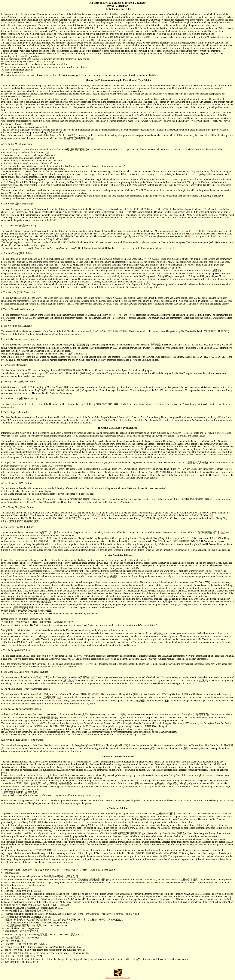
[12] (129, 417)
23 (2, 950)
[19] (126, 630)
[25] (53, 701)
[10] (85, 354)
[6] (55, 155)
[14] (90, 472)
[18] (223, 532)
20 (2, 941)
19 (2, 938)
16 (2, 928)
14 (2, 923)
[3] (198, 51)
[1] (151, 37)
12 (2, 917)
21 (2, 944)
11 (2, 914)
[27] (147, 833)
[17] (211, 515)
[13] (161, 420)
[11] (170, 357)
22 (2, 947)
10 (2, 911)
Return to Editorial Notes (117, 977)
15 (2, 925)
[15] (131, 502)
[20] (73, 659)
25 (2, 956)
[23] (98, 694)
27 (2, 962)
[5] (47, 152)
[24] (59, 697)
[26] (137, 817)
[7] (83, 179)
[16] (98, 515)
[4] (44, 86)
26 (2, 959)
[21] (208, 659)
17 (2, 931)
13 (2, 920)
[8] (56, 220)
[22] (93, 677)
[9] (190, 236)
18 (2, 934)
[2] (102, 51)
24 (2, 953)
